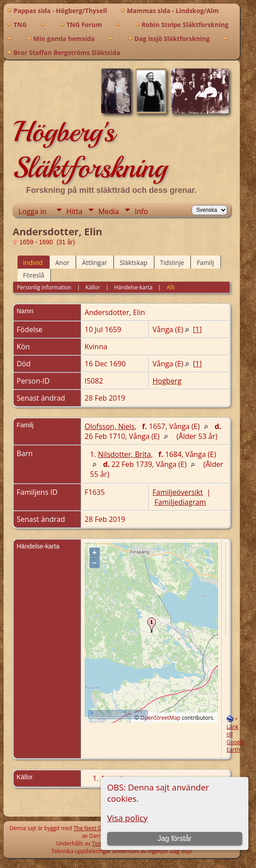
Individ (33, 263)
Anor (63, 263)
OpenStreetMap (160, 718)
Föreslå (34, 275)
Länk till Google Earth (236, 738)
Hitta (74, 211)
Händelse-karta (133, 287)
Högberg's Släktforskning (90, 150)
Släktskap (134, 263)
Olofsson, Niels (110, 426)
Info (141, 211)
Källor (93, 287)
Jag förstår (175, 838)
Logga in (32, 211)
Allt (171, 287)
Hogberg (167, 381)
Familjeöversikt (178, 492)
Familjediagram (180, 502)
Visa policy (127, 818)
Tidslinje (172, 263)
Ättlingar (94, 263)
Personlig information (44, 287)
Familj (205, 263)
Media (108, 211)
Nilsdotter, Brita (125, 454)
